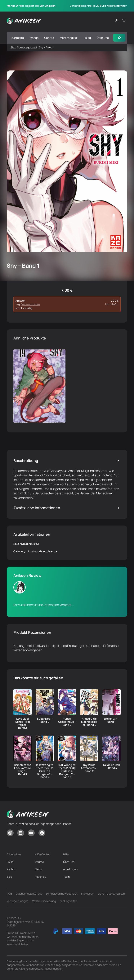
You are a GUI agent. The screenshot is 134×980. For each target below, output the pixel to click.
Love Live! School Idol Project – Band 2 (23, 723)
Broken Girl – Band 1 (112, 720)
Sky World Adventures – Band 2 (89, 768)
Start (13, 47)
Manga (52, 551)
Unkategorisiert (28, 47)
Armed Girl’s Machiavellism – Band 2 (89, 722)
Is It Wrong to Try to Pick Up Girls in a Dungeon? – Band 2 (45, 771)
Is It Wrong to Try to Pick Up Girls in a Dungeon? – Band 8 (67, 771)
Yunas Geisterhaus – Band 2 (67, 722)
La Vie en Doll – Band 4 (112, 767)
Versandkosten (31, 304)
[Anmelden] (117, 21)
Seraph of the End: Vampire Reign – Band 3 (23, 770)
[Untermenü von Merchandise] (78, 38)
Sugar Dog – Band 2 (45, 720)
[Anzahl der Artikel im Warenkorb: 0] (124, 21)
